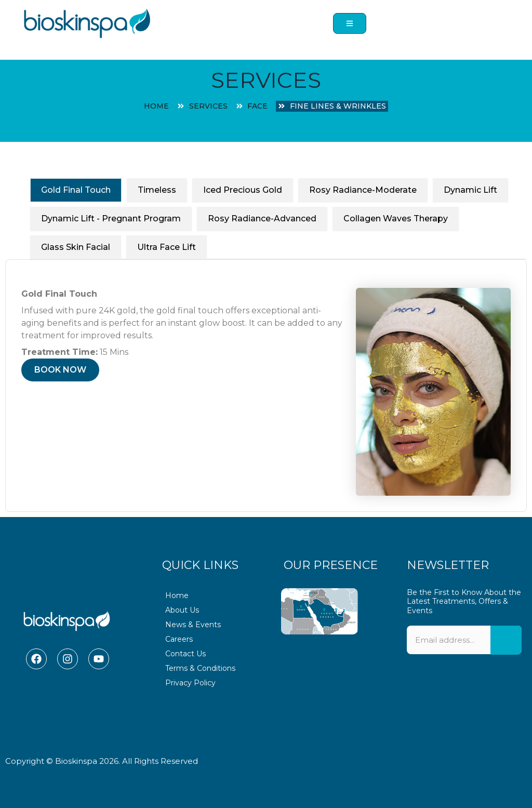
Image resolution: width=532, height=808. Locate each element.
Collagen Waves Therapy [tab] (396, 218)
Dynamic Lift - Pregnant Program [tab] (111, 218)
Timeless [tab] (157, 190)
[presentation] (464, 703)
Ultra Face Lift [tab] (167, 247)
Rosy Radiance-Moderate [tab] (363, 190)
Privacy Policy (190, 683)
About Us (182, 610)
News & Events (193, 625)
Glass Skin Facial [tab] (76, 247)
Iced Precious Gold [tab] (243, 190)
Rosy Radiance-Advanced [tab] (262, 218)
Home (177, 595)
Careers (179, 639)
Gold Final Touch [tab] (76, 190)
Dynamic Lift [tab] (470, 190)
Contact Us (185, 654)
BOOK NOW (60, 370)
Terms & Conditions (200, 668)
